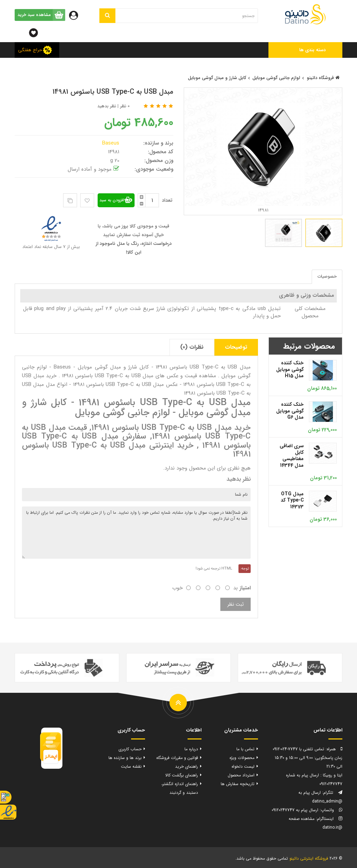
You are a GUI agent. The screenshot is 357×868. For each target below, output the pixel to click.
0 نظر (125, 106)
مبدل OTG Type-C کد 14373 (292, 500)
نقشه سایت (131, 766)
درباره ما (191, 749)
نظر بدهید (107, 106)
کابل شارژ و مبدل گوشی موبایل (217, 78)
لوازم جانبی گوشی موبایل (276, 78)
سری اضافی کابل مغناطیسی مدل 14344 (292, 456)
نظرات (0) (192, 347)
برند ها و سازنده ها (125, 758)
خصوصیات (327, 276)
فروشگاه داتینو (323, 78)
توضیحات (236, 347)
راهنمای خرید (187, 766)
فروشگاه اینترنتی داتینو (309, 858)
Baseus (112, 143)
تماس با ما (245, 749)
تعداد (167, 200)
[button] (306, 50)
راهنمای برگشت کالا (182, 775)
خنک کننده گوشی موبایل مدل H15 (290, 369)
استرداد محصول (241, 775)
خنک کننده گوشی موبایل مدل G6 (290, 411)
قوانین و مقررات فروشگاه (177, 758)
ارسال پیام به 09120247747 (295, 810)
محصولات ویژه (242, 758)
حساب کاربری (130, 749)
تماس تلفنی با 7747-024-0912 (298, 749)
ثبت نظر (236, 604)
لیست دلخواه (243, 766)
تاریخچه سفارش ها (238, 784)
